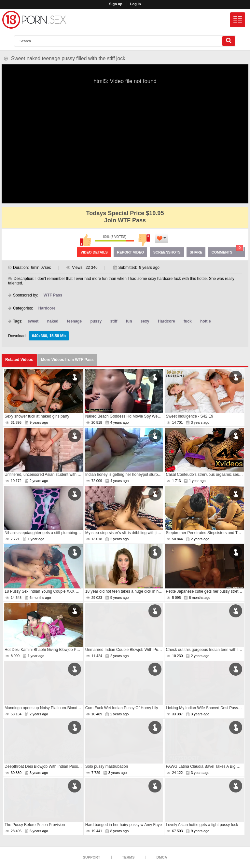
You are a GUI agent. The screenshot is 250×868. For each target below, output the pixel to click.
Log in (136, 4)
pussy (96, 321)
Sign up (116, 4)
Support (92, 857)
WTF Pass (53, 295)
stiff (114, 321)
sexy (145, 321)
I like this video (85, 240)
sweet (33, 321)
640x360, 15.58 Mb (49, 336)
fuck (188, 321)
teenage (74, 321)
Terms (128, 857)
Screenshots (167, 252)
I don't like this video (144, 240)
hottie (206, 321)
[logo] (34, 20)
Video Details (94, 252)
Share (196, 252)
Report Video (130, 252)
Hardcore (47, 308)
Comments (228, 251)
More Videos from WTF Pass (67, 360)
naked (53, 321)
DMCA (162, 857)
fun (129, 321)
